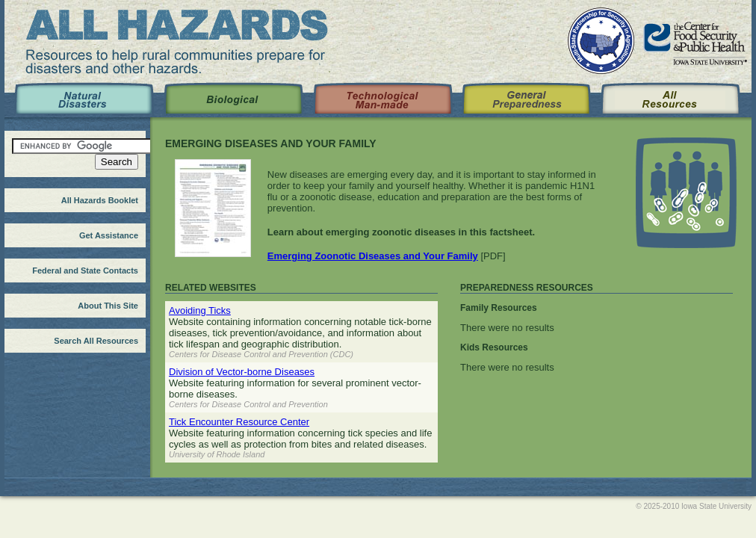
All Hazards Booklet (100, 200)
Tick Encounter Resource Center (239, 422)
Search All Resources (96, 341)
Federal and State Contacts (85, 270)
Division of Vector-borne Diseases (242, 372)
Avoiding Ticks (200, 310)
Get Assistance (109, 235)
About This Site (108, 306)
